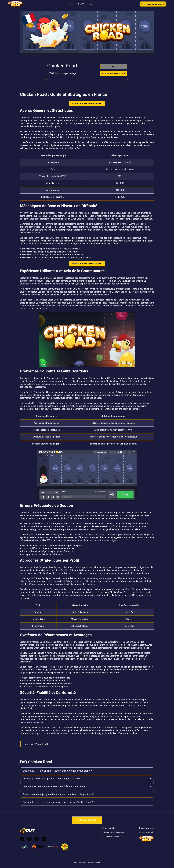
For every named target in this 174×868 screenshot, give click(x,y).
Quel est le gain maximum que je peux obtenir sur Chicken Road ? (58, 802)
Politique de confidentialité (113, 832)
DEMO (81, 4)
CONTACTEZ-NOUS (87, 820)
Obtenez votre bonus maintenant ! (87, 103)
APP (71, 4)
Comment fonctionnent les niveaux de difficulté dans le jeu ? (55, 786)
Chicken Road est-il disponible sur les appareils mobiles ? (53, 779)
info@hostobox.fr (146, 832)
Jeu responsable (109, 828)
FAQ (90, 4)
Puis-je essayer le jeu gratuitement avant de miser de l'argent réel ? (59, 794)
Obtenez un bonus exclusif (153, 4)
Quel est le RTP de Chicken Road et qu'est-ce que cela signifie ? (57, 771)
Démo (114, 66)
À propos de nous (146, 828)
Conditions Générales (111, 837)
